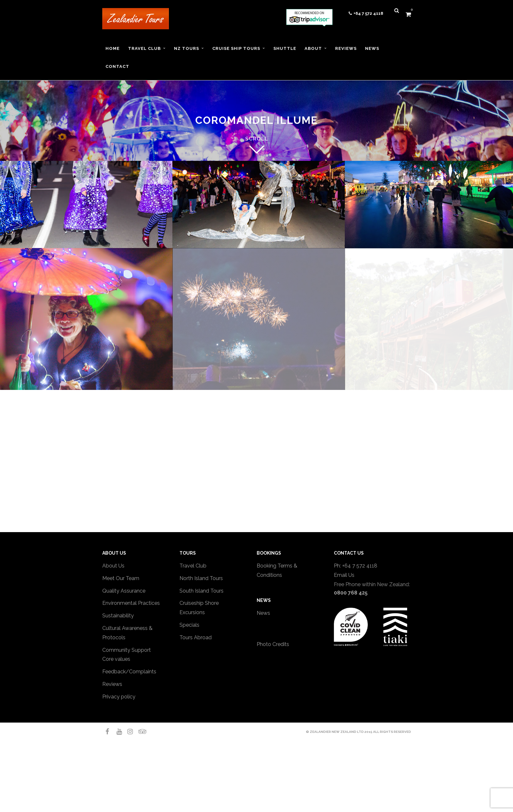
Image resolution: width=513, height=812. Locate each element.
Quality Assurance (124, 591)
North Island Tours (201, 578)
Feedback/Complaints (129, 672)
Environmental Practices (131, 603)
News (263, 613)
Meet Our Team (121, 578)
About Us (113, 566)
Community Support (127, 650)
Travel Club (193, 566)
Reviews (112, 684)
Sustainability (118, 616)
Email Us (344, 575)
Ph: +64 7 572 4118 (356, 566)
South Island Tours (202, 591)
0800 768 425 (351, 593)
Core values (116, 659)
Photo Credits (273, 644)
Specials (189, 625)
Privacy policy (119, 697)
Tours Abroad (196, 637)
